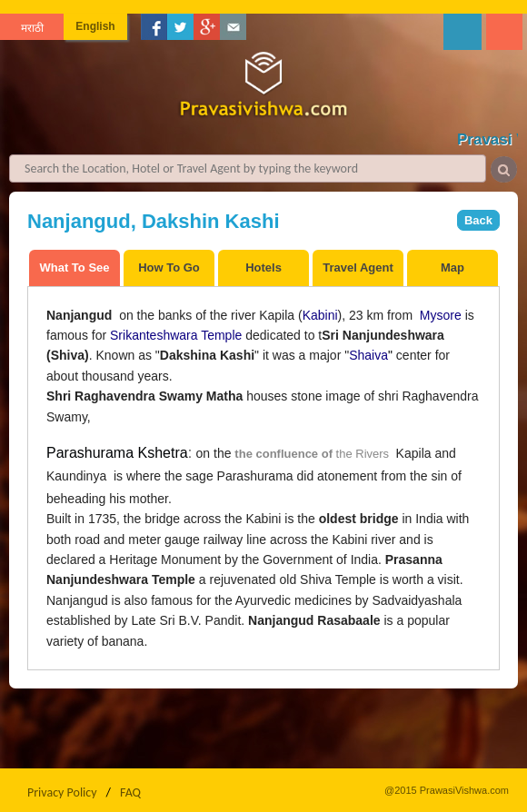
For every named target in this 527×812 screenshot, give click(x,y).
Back (478, 220)
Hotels (263, 267)
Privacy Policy (62, 792)
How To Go (169, 267)
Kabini (320, 315)
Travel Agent (358, 267)
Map (452, 267)
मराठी (32, 28)
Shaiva (368, 355)
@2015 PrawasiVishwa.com (447, 790)
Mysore (441, 315)
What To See (74, 267)
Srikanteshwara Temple (176, 335)
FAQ (130, 792)
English (95, 26)
